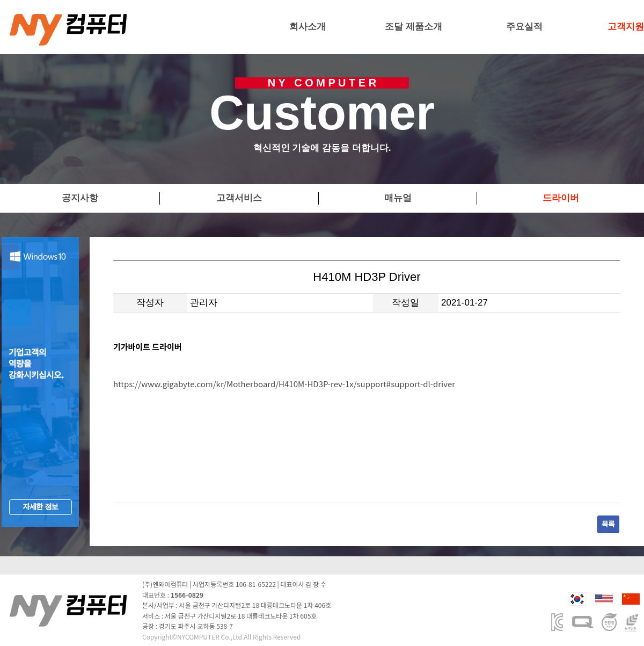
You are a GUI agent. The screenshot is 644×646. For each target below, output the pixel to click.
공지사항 (80, 198)
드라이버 (561, 198)
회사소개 (308, 27)
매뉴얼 (398, 198)
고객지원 (626, 27)
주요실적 (524, 27)
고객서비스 (239, 198)
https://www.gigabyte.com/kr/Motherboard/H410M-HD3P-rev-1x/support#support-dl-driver (284, 384)
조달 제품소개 (414, 27)
